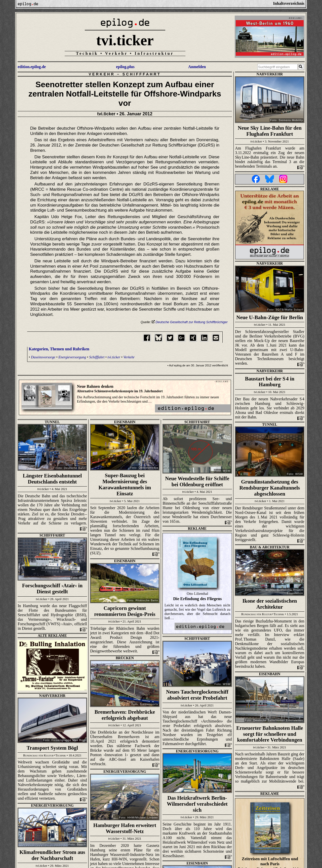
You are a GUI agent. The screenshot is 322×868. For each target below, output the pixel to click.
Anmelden (197, 67)
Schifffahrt (142, 74)
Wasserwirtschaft (197, 799)
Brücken (52, 616)
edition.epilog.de (32, 67)
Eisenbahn (125, 422)
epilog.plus (125, 67)
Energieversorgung (72, 357)
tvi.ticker (125, 40)
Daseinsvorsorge (43, 357)
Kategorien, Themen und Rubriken (59, 349)
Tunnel (52, 422)
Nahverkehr (270, 74)
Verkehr (102, 74)
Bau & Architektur (52, 535)
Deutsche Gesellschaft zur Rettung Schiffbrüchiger (190, 322)
